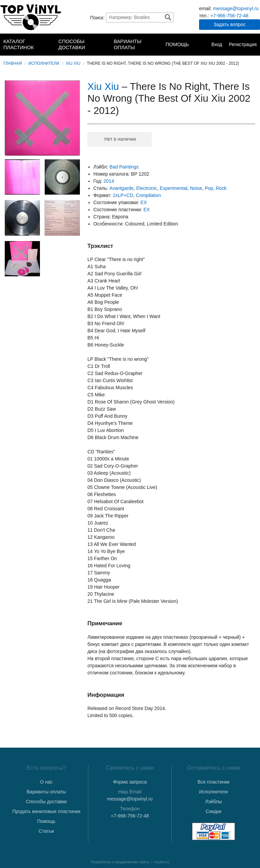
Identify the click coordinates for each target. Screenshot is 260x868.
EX (144, 202)
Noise (196, 188)
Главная (13, 63)
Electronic (146, 188)
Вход (217, 44)
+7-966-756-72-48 (229, 16)
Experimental (174, 188)
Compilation (148, 195)
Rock (221, 188)
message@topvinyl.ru (236, 8)
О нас (46, 782)
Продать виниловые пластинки (46, 811)
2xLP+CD (123, 195)
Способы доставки (72, 44)
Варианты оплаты (128, 44)
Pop (209, 188)
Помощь (177, 44)
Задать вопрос (230, 24)
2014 (109, 181)
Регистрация (243, 44)
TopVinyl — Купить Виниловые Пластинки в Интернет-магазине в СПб (31, 17)
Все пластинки (213, 782)
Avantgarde (121, 188)
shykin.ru (162, 862)
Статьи (46, 831)
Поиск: (97, 17)
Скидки (214, 811)
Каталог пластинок (19, 44)
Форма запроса (130, 782)
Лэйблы (214, 802)
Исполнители (44, 63)
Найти (168, 17)
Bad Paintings (124, 167)
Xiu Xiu (73, 63)
